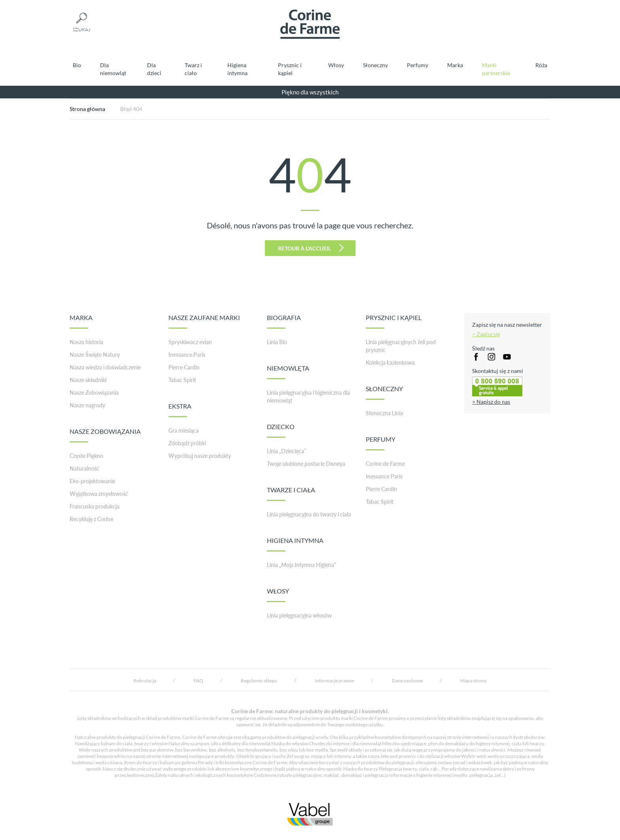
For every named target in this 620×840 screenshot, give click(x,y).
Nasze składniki (88, 380)
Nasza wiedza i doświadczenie (105, 367)
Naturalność (84, 468)
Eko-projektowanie (92, 481)
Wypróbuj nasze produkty (200, 456)
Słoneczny (375, 65)
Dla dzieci (154, 69)
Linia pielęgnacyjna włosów (299, 615)
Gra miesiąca (184, 430)
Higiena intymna (237, 69)
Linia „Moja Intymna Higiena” (301, 565)
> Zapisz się (486, 334)
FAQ (198, 681)
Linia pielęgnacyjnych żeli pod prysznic (401, 346)
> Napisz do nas (491, 402)
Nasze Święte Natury (95, 355)
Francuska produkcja (95, 506)
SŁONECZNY (384, 392)
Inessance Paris (187, 355)
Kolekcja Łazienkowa (390, 363)
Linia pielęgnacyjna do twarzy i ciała (309, 514)
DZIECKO (281, 430)
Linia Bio (277, 342)
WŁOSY (278, 595)
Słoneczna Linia (384, 413)
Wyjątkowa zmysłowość (99, 494)
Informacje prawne (335, 681)
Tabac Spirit (182, 380)
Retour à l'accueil (311, 248)
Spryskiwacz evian (190, 342)
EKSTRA (180, 410)
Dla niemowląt (113, 69)
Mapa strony (473, 681)
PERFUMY (381, 443)
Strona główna (87, 109)
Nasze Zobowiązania (94, 393)
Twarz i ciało (193, 69)
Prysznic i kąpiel (290, 69)
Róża (541, 65)
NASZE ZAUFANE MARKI (204, 321)
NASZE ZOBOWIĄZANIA (105, 435)
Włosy (336, 65)
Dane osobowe (407, 681)
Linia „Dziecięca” (286, 451)
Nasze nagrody (87, 405)
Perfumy (418, 65)
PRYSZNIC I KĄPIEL (394, 321)
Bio (77, 65)
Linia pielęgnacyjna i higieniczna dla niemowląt (308, 396)
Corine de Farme (385, 464)
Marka (455, 65)
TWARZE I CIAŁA (291, 493)
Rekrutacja (145, 681)
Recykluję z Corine (91, 519)
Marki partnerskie (496, 69)
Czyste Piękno (86, 456)
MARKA (81, 321)
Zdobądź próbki (187, 443)
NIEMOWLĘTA (288, 372)
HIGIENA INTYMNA (295, 544)
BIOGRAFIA (284, 321)
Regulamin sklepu (259, 681)
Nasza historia (86, 342)
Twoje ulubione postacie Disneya (306, 464)
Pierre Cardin (184, 367)
